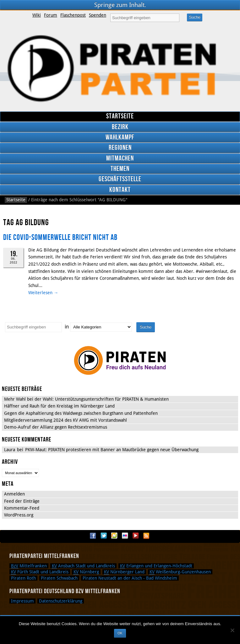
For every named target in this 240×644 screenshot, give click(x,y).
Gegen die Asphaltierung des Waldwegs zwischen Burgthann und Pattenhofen (81, 413)
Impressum (22, 601)
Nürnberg (86, 572)
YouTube (136, 536)
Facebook (93, 536)
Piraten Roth (23, 578)
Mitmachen (120, 158)
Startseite (120, 116)
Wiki (37, 15)
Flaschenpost (73, 15)
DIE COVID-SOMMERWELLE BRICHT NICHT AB (60, 238)
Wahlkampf (120, 137)
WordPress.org (19, 515)
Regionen (120, 148)
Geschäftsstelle (120, 179)
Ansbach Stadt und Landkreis (83, 566)
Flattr (114, 536)
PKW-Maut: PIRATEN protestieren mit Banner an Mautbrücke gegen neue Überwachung (112, 450)
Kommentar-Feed (22, 508)
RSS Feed (146, 536)
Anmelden (14, 494)
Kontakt (120, 190)
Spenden (98, 15)
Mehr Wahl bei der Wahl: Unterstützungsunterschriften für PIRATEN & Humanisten (86, 399)
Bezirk (120, 127)
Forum (51, 15)
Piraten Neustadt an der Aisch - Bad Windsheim (130, 578)
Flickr (125, 536)
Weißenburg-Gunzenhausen (180, 572)
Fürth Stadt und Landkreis (40, 572)
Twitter (104, 536)
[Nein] (232, 630)
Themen (120, 169)
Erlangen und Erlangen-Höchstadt (156, 566)
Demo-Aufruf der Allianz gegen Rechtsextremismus (56, 427)
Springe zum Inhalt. (120, 5)
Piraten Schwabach (59, 578)
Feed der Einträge (22, 501)
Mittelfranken (29, 566)
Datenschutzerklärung (61, 601)
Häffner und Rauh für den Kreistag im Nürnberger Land (59, 406)
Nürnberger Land (124, 572)
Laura (10, 450)
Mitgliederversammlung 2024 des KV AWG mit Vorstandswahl (65, 420)
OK (120, 633)
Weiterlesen (43, 293)
